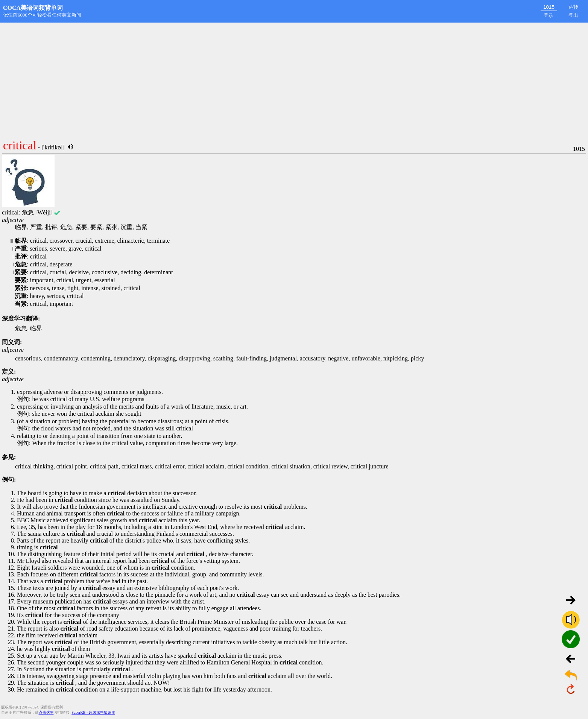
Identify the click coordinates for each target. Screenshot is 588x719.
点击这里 (46, 712)
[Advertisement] (294, 79)
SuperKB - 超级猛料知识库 (93, 712)
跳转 (573, 7)
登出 (573, 15)
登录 (548, 15)
